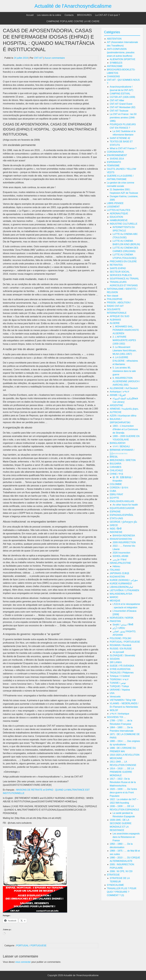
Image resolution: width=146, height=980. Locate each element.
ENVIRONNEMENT (117, 155)
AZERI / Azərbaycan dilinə (123, 416)
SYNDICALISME (115, 885)
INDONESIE (116, 532)
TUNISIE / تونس (118, 683)
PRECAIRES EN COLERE (123, 261)
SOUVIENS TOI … (116, 717)
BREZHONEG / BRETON (123, 460)
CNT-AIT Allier (117, 100)
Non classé (113, 296)
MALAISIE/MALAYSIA (121, 594)
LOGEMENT (113, 207)
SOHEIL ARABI (120, 556)
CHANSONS (113, 76)
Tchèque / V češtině (120, 676)
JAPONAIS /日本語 (119, 573)
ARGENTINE (116, 405)
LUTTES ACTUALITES (119, 210)
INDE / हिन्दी (116, 529)
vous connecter (23, 962)
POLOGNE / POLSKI (120, 638)
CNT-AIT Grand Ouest (121, 104)
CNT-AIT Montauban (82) (123, 107)
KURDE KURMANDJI (121, 584)
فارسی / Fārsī (120, 560)
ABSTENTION (114, 39)
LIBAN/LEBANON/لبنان (121, 587)
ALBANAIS (115, 320)
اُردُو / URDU (119, 628)
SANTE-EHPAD (118, 268)
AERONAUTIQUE (119, 213)
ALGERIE (115, 323)
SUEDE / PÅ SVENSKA (122, 666)
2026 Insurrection (121, 553)
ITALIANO (115, 570)
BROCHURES (84, 15)
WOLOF (114, 710)
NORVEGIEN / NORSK (122, 618)
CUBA (113, 491)
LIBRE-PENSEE (115, 203)
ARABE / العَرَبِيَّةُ (118, 395)
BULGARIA (116, 464)
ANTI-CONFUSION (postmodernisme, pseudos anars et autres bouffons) (121, 52)
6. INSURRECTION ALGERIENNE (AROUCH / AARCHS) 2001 (126, 381)
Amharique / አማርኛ (119, 392)
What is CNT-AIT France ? (123, 148)
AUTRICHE (116, 412)
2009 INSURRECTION (124, 542)
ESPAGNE (115, 512)
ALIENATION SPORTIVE (123, 59)
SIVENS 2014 (117, 159)
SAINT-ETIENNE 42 (120, 138)
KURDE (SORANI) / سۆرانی (124, 580)
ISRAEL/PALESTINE (120, 563)
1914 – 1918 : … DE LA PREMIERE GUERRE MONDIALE (122, 772)
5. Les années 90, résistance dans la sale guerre (124, 371)
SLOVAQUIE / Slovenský (122, 655)
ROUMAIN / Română (120, 645)
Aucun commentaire (55, 58)
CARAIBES (116, 467)
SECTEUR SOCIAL (120, 272)
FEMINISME (113, 166)
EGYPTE (114, 498)
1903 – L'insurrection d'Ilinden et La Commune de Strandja (125, 429)
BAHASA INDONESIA (124, 536)
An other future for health (125, 505)
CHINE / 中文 (117, 474)
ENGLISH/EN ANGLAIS (122, 501)
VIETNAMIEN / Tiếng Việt (123, 700)
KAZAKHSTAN (117, 577)
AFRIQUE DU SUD (120, 316)
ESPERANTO (114, 162)
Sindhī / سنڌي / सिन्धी (123, 625)
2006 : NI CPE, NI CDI (121, 871)
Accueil (30, 15)
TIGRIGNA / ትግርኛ (119, 679)
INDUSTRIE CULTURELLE (124, 224)
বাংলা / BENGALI (121, 446)
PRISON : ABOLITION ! (119, 303)
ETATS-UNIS (116, 518)
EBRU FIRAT (116, 494)
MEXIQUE (115, 601)
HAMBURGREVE (119, 220)
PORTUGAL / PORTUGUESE (31, 946)
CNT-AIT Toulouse (119, 111)
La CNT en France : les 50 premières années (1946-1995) (123, 118)
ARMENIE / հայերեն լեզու (124, 409)
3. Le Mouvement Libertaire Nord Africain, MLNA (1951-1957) (125, 351)
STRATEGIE (113, 875)
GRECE (114, 525)
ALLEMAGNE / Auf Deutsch (124, 388)
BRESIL (114, 457)
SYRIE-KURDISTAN (120, 669)
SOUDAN (115, 659)
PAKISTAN (115, 621)
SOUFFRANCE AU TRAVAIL (124, 279)
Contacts (69, 15)
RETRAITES (116, 265)
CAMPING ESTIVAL (120, 94)
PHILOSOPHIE (115, 299)
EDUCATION (116, 217)
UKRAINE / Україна (120, 690)
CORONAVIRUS (115, 152)
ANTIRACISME (115, 66)
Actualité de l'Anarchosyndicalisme (73, 6)
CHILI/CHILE (116, 470)
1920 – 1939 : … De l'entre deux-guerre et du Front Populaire (123, 792)
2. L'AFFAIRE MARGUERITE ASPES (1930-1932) (124, 340)
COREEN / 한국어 (119, 488)
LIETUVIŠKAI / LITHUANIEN (124, 590)
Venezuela (115, 697)
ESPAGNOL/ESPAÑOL (122, 515)
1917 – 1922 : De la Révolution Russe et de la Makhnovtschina (123, 782)
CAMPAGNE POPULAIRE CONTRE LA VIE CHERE (73, 21)
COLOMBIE (116, 484)
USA (112, 693)
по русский (118, 652)
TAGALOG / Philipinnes (122, 673)
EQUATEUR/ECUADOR (122, 508)
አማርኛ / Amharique (119, 714)
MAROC (114, 597)
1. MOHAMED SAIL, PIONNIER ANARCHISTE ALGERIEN (126, 330)
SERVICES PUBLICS (121, 275)
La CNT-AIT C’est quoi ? (107, 15)
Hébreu (116, 566)
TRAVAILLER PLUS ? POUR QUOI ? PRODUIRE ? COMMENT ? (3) (122, 892)
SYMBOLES (116, 63)
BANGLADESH (118, 443)
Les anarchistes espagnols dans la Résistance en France (126, 837)
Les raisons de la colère (49, 15)
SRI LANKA (116, 662)
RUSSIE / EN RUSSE (121, 649)
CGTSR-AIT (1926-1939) (122, 97)
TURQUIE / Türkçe (119, 686)
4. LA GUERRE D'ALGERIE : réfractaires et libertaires (125, 361)
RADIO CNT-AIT (115, 306)
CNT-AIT (38, 58)
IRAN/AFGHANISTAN (121, 539)
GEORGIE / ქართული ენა (123, 522)
